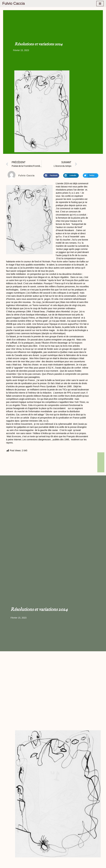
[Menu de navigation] (100, 4)
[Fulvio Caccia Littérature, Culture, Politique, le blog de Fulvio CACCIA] (14, 3)
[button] (51, 176)
